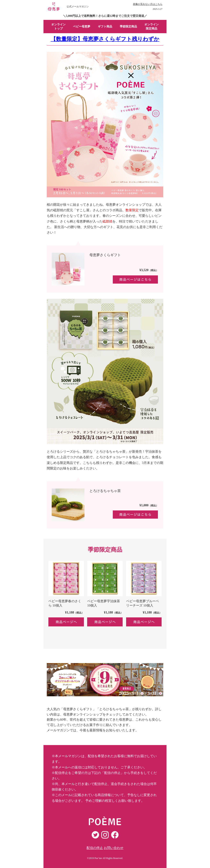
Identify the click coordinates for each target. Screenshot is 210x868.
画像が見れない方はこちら (148, 4)
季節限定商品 (128, 27)
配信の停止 (95, 848)
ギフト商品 (105, 27)
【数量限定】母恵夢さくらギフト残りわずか (105, 39)
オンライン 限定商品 (152, 27)
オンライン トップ (58, 27)
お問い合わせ (114, 848)
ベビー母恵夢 (82, 27)
